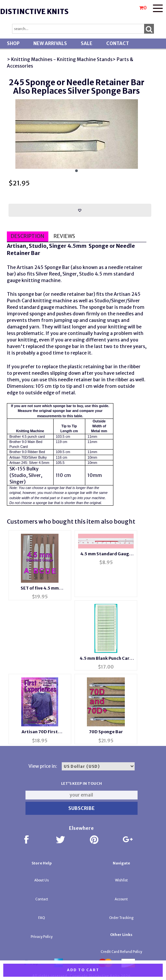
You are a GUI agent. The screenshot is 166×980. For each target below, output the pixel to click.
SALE (87, 43)
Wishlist (121, 880)
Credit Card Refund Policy (121, 952)
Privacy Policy (42, 937)
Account (121, 899)
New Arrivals (50, 43)
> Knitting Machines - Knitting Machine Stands (60, 59)
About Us (41, 880)
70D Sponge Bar (106, 732)
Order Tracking (121, 918)
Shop (13, 43)
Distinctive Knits (34, 12)
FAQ (42, 918)
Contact (118, 43)
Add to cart (83, 970)
